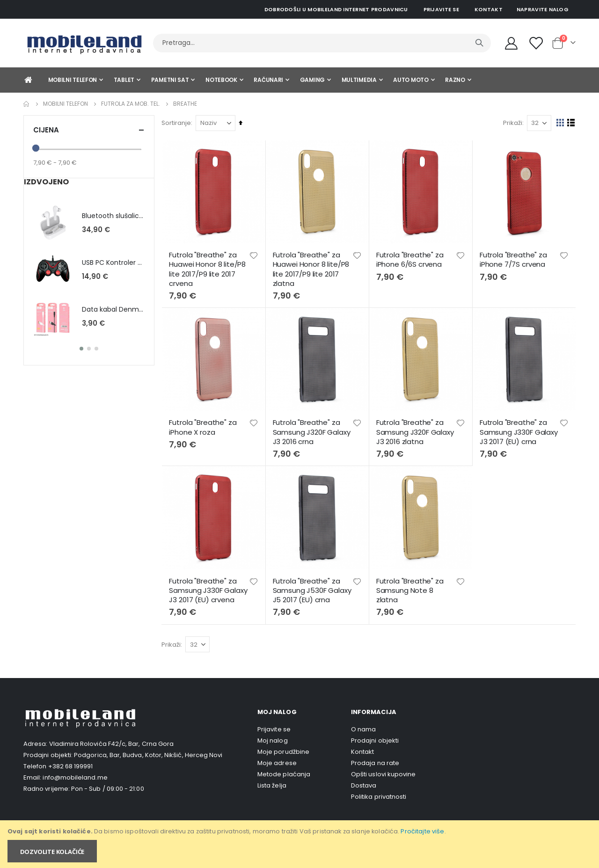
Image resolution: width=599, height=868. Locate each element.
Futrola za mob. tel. (131, 104)
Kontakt (489, 9)
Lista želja (272, 784)
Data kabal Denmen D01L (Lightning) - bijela (113, 310)
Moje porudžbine (283, 750)
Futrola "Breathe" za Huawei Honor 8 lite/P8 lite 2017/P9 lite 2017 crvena (210, 269)
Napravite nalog (543, 9)
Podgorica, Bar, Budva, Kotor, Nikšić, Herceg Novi (148, 754)
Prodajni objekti (375, 739)
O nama (363, 727)
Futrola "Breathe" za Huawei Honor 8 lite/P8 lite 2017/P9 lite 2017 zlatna (313, 269)
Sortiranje (179, 123)
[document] (300, 844)
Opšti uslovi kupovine (383, 772)
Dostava (364, 784)
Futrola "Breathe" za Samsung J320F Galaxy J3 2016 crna (313, 431)
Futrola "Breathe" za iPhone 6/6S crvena (411, 259)
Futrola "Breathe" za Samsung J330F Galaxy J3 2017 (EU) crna (519, 431)
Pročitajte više (422, 831)
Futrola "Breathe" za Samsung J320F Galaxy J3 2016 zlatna (416, 431)
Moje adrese (277, 761)
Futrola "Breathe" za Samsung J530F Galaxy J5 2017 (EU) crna (314, 589)
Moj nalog (273, 739)
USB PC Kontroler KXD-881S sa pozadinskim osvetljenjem (113, 263)
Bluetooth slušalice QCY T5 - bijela (113, 216)
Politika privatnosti (379, 795)
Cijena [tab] (89, 130)
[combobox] (322, 43)
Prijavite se (441, 9)
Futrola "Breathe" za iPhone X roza (205, 426)
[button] (255, 255)
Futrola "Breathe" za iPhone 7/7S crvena (514, 259)
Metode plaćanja (284, 772)
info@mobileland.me (75, 776)
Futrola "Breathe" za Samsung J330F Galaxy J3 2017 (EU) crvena (210, 589)
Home (27, 104)
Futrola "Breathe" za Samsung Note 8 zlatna (411, 589)
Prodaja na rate (375, 761)
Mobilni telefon (66, 104)
